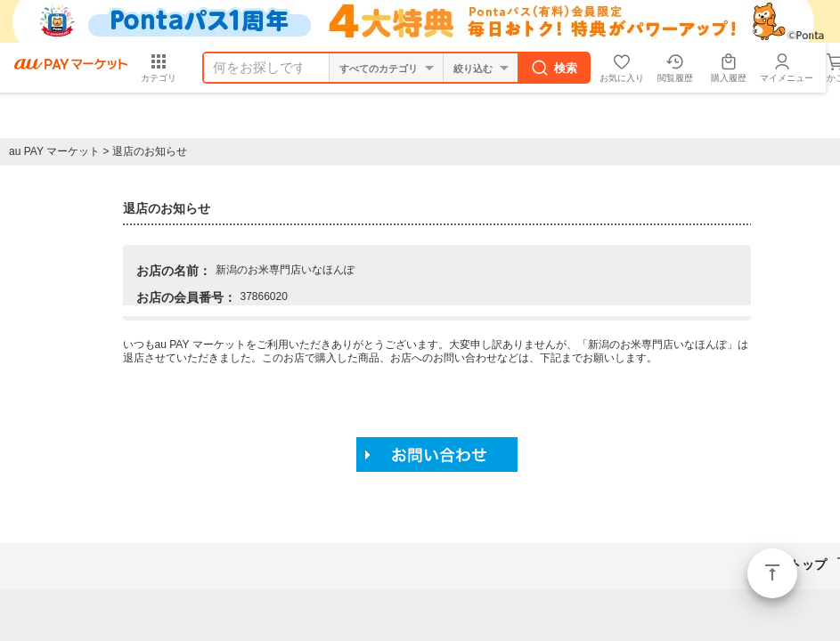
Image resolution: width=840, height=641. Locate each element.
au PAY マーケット (54, 151)
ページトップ (772, 573)
